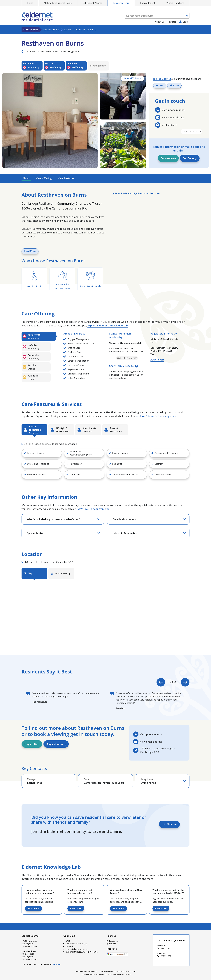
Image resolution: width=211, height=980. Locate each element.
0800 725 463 (164, 948)
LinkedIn (111, 944)
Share (174, 85)
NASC (68, 941)
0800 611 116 (164, 956)
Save (160, 85)
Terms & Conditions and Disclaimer (112, 971)
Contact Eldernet (31, 936)
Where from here (175, 3)
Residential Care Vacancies (77, 949)
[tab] (39, 336)
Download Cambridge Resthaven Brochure (137, 193)
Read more (33, 908)
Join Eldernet (169, 824)
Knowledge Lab (148, 3)
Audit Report (157, 360)
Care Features (66, 178)
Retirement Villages (92, 3)
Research (69, 946)
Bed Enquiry (190, 158)
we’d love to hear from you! (94, 509)
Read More (30, 251)
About (26, 178)
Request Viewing (56, 744)
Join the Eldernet (162, 79)
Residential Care (121, 3)
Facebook (112, 941)
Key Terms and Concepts (76, 944)
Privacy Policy (131, 971)
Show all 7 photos (132, 79)
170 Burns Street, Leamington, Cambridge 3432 (51, 51)
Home (30, 3)
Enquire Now (168, 158)
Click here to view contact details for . (41, 964)
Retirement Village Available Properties (82, 952)
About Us (160, 22)
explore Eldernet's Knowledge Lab (108, 326)
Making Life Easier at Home (58, 3)
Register (172, 22)
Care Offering (44, 178)
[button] (42, 453)
